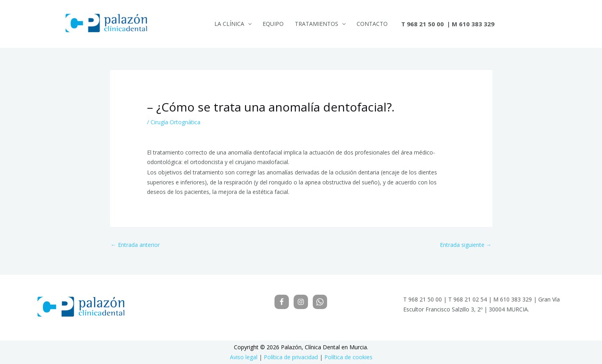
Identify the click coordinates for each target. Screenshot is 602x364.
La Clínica (229, 24)
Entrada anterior (135, 245)
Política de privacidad (291, 357)
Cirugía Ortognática (176, 122)
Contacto (372, 24)
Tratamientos (317, 24)
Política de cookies (348, 357)
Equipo (273, 24)
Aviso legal (244, 357)
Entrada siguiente (466, 245)
